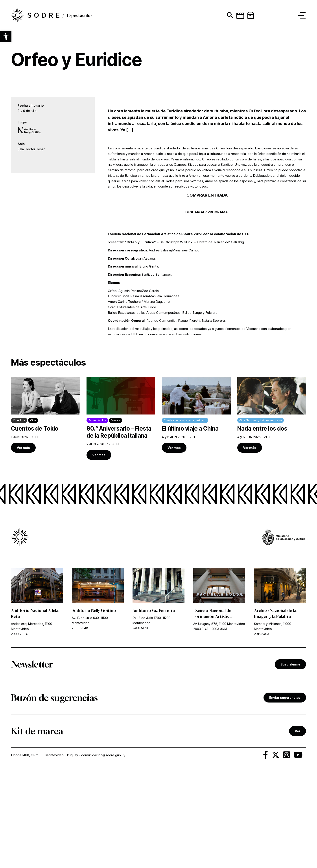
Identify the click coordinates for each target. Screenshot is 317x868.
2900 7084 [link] (19, 730)
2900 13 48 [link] (80, 724)
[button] (6, 37)
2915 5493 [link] (262, 730)
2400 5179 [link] (140, 724)
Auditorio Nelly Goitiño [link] (94, 706)
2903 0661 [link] (219, 725)
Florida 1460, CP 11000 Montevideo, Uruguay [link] (44, 851)
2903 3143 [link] (201, 725)
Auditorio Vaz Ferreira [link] (154, 706)
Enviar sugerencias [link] (285, 793)
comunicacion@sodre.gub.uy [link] (103, 851)
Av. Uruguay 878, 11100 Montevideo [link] (219, 720)
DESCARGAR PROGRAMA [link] (207, 308)
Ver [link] (298, 827)
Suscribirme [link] (290, 760)
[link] (45, 511)
